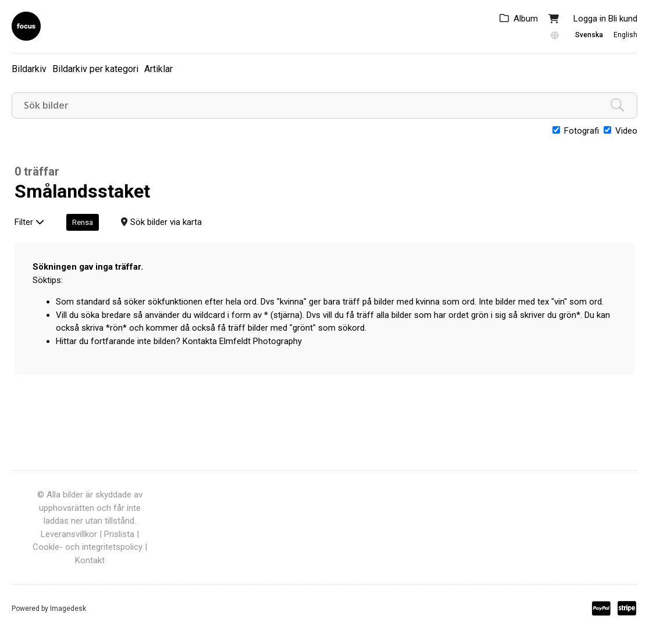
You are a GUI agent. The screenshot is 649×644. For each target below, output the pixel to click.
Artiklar (158, 69)
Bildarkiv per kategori (95, 69)
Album (526, 19)
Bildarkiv (29, 69)
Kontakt (90, 560)
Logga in (590, 19)
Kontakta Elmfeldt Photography (242, 341)
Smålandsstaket (82, 191)
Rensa (83, 222)
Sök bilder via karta (166, 222)
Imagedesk (68, 609)
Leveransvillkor (69, 534)
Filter (29, 222)
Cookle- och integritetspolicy (88, 547)
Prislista (119, 534)
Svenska (589, 35)
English (625, 35)
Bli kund (623, 19)
